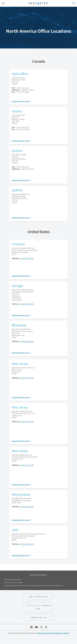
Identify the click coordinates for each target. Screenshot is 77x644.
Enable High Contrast (45, 633)
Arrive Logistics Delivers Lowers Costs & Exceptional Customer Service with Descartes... (34, 585)
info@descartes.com (21, 101)
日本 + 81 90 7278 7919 (39, 597)
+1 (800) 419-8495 (27, 258)
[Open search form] (74, 3)
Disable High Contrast (61, 633)
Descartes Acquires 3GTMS (13, 582)
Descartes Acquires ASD (12, 579)
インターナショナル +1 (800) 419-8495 (38, 607)
